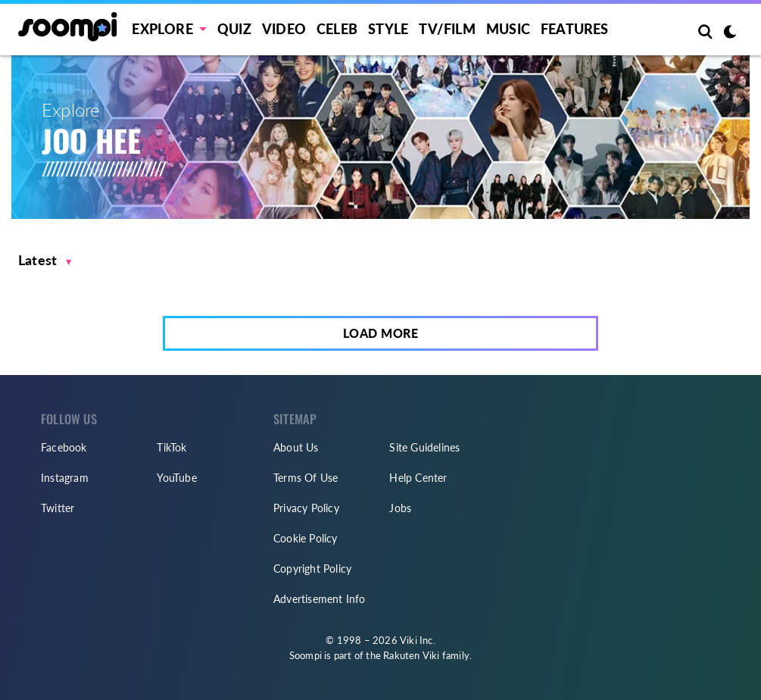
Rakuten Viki (411, 655)
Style (388, 29)
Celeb (337, 29)
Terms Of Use (306, 478)
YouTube (176, 478)
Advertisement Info (320, 599)
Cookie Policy (306, 538)
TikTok (172, 447)
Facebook (64, 447)
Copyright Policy (312, 569)
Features (575, 29)
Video (284, 29)
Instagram (65, 478)
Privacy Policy (306, 508)
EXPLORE (162, 29)
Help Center (418, 478)
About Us (296, 447)
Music (508, 29)
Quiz (234, 29)
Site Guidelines (424, 447)
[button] (45, 260)
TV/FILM (447, 29)
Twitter (58, 508)
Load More (381, 333)
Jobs (400, 508)
